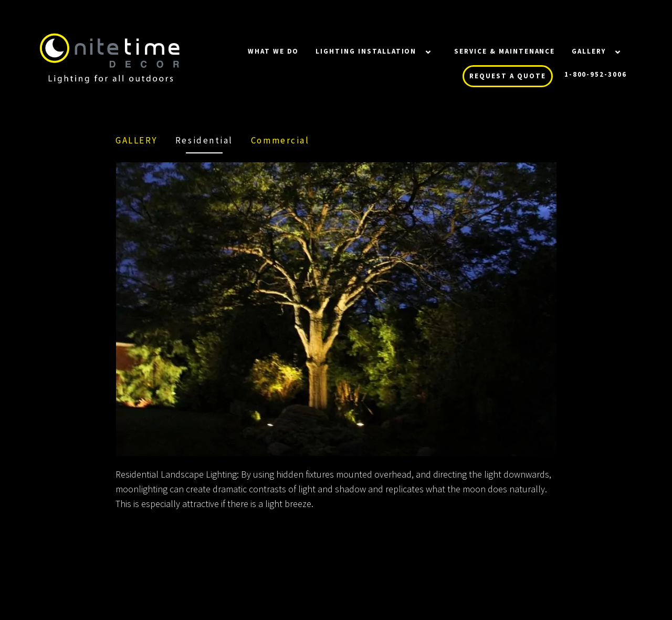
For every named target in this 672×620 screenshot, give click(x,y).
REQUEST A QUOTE (507, 76)
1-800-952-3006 (596, 74)
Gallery (589, 51)
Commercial (280, 140)
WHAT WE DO (274, 51)
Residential (204, 140)
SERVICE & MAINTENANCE (505, 51)
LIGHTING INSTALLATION (366, 51)
